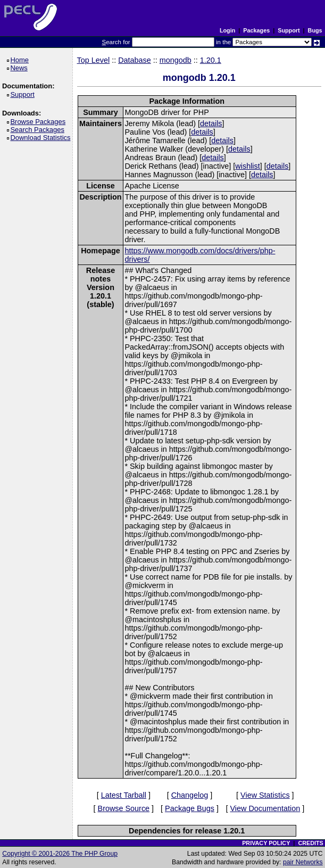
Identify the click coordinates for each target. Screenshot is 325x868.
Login (227, 30)
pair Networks (303, 862)
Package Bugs (190, 808)
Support (289, 30)
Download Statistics (42, 138)
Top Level (94, 60)
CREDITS (310, 843)
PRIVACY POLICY (266, 843)
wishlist (247, 166)
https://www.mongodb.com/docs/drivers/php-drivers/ (200, 255)
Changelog (190, 795)
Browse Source (124, 808)
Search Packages (39, 130)
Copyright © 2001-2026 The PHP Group (60, 854)
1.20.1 (211, 60)
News (20, 68)
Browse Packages (40, 122)
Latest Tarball (124, 795)
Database (135, 60)
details (211, 123)
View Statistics (265, 795)
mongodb (176, 60)
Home (21, 60)
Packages (256, 30)
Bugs (315, 30)
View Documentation (265, 808)
